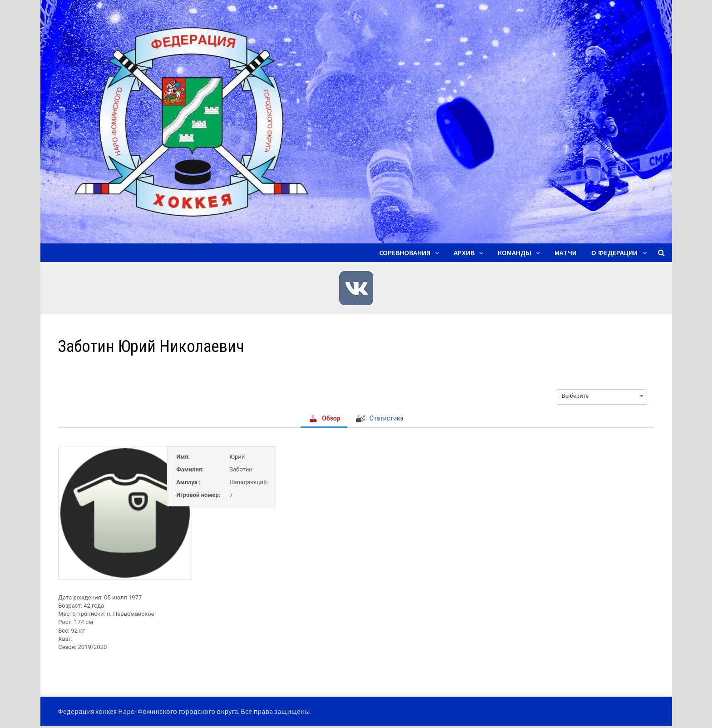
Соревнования (405, 253)
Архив (464, 253)
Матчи (566, 253)
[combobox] (601, 396)
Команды (514, 253)
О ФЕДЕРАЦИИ (614, 253)
